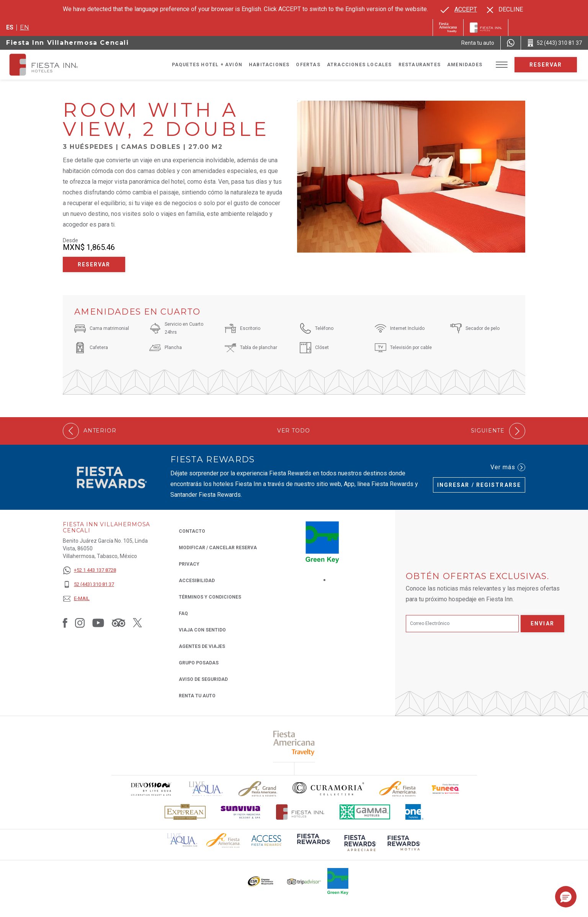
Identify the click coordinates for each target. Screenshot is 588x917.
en (24, 27)
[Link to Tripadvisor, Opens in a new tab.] (118, 622)
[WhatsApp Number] (511, 43)
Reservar (546, 65)
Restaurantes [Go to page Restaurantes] (420, 65)
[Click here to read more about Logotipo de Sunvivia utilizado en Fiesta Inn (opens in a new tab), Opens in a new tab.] (241, 812)
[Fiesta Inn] (486, 28)
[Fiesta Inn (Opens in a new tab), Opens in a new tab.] (448, 28)
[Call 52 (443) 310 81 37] (555, 43)
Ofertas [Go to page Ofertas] (308, 65)
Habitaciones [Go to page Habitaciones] (269, 65)
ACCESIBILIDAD (197, 581)
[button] (566, 897)
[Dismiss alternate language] (505, 10)
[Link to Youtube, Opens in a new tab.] (98, 622)
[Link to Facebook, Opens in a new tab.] (65, 622)
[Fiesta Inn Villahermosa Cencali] (51, 65)
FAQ (183, 614)
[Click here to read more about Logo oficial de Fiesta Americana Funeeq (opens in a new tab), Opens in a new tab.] (446, 789)
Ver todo (294, 431)
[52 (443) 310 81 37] (89, 585)
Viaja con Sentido (202, 630)
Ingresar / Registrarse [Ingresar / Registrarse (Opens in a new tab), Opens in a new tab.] (479, 485)
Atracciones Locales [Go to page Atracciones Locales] (359, 65)
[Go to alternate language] (459, 10)
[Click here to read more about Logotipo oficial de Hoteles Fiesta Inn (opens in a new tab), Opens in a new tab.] (300, 812)
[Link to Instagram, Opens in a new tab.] (80, 622)
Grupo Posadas (199, 663)
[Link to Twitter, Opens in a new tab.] (137, 622)
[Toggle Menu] (502, 65)
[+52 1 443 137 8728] (89, 570)
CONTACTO (192, 531)
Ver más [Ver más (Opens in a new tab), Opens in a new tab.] (508, 467)
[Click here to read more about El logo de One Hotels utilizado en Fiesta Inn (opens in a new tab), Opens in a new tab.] (415, 812)
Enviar (542, 623)
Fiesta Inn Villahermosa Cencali (68, 43)
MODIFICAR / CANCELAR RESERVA (218, 548)
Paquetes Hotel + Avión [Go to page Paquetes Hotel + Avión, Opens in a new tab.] (207, 65)
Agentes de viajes (202, 646)
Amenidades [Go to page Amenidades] (465, 65)
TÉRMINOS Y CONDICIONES (210, 597)
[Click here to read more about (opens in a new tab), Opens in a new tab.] (294, 743)
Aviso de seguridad (203, 679)
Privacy (189, 564)
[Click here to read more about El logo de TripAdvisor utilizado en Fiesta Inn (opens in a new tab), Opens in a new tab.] (304, 882)
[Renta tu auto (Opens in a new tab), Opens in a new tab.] (478, 43)
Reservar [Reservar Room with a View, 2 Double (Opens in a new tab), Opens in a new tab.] (94, 264)
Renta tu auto (197, 695)
